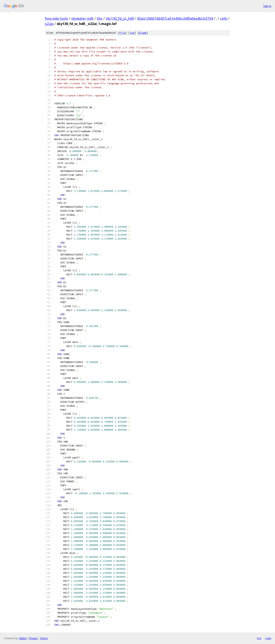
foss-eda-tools (56, 18)
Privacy (33, 638)
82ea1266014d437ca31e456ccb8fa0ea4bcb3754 (175, 18)
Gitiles (23, 638)
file (122, 33)
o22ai (49, 24)
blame (143, 33)
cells (224, 18)
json (268, 638)
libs (100, 18)
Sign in (267, 6)
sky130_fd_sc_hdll (120, 18)
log (132, 33)
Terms (44, 638)
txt (259, 638)
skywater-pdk (82, 18)
